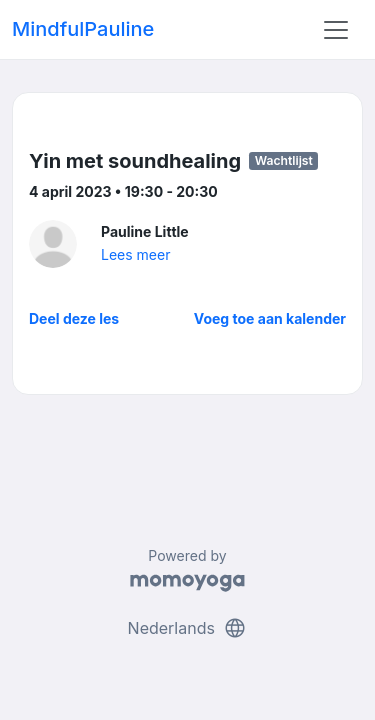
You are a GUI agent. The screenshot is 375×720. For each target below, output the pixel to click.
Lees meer (135, 254)
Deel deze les (74, 318)
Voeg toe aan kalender (270, 318)
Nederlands (188, 628)
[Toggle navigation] (336, 30)
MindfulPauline (83, 29)
